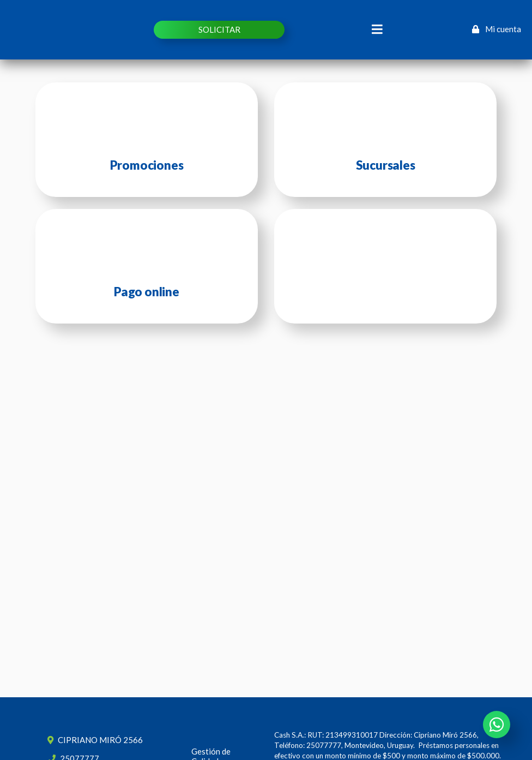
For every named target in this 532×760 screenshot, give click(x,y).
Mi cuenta (497, 29)
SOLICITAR (219, 29)
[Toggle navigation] (377, 29)
